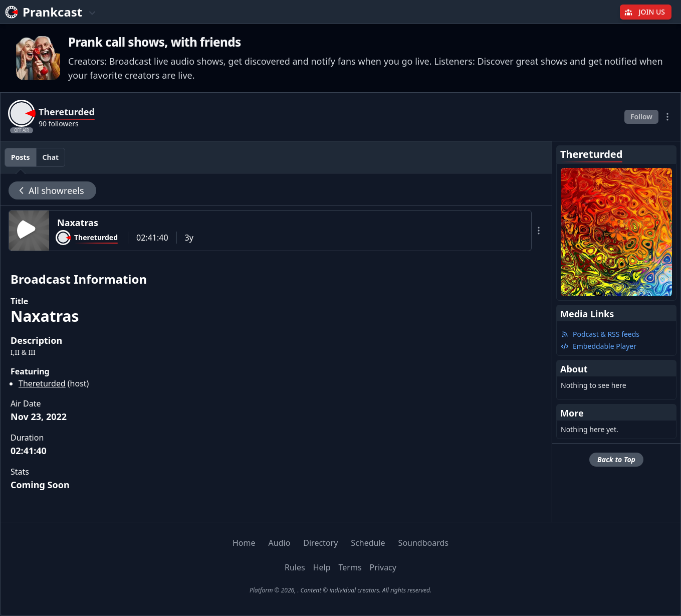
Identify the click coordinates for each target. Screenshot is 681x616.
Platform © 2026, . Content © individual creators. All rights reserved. (340, 590)
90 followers (59, 124)
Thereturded (42, 383)
